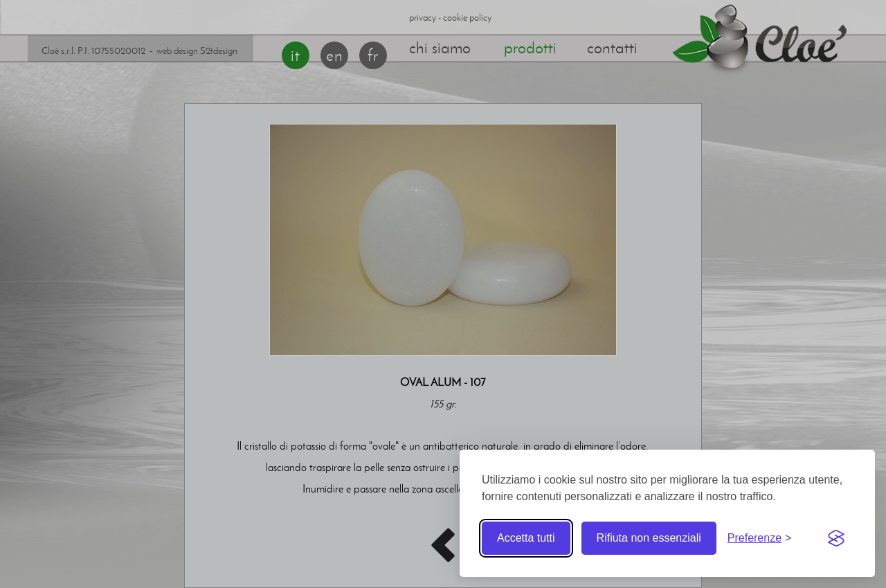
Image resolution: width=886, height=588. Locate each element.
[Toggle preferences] (760, 538)
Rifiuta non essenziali (649, 538)
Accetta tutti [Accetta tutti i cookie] (526, 538)
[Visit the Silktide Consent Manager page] (836, 538)
